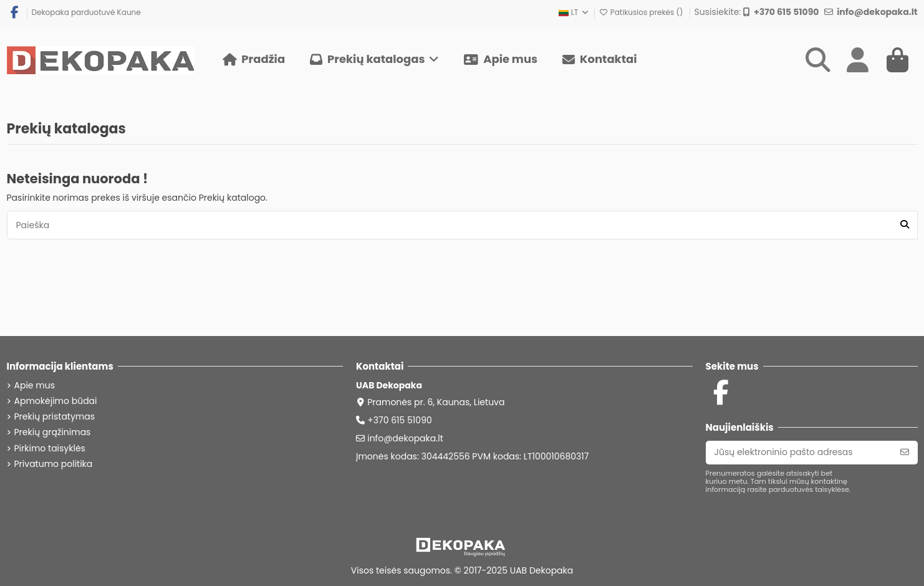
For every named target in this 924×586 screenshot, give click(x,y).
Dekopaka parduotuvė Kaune (86, 12)
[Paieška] (905, 225)
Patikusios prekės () (642, 12)
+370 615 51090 (400, 420)
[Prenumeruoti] (905, 453)
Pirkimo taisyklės (50, 449)
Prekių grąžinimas (53, 432)
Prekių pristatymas (55, 417)
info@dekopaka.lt (405, 438)
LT (574, 12)
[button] (374, 60)
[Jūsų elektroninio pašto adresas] (799, 453)
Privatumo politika (54, 464)
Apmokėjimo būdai (56, 401)
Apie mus (35, 386)
